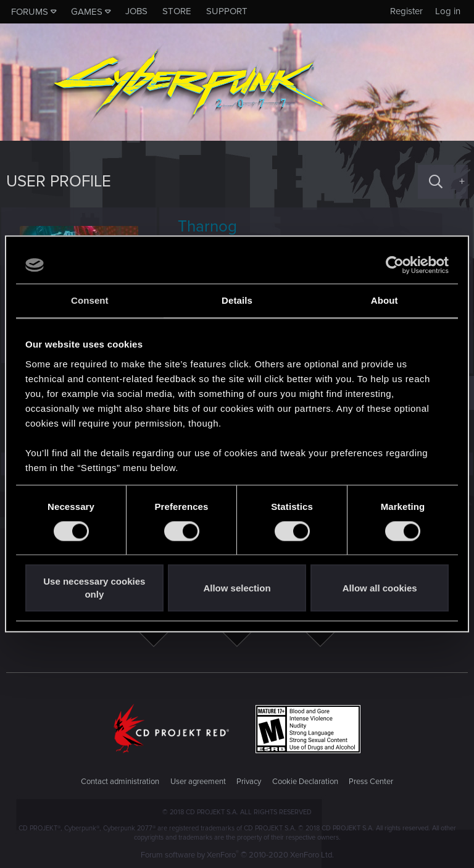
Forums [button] (30, 12)
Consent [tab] (90, 300)
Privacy (249, 782)
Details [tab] (237, 300)
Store (177, 11)
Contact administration (120, 782)
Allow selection (237, 588)
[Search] (436, 182)
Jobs (136, 11)
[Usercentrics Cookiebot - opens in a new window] (395, 265)
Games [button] (87, 12)
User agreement (198, 782)
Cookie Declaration (305, 782)
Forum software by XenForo (237, 855)
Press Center (371, 782)
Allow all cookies (380, 588)
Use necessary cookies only (94, 588)
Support (227, 11)
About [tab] (385, 300)
